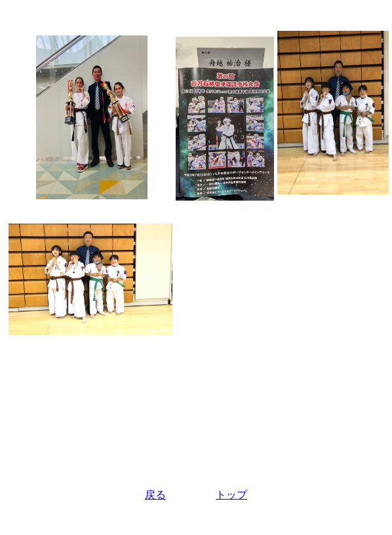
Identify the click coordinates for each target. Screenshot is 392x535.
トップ (231, 495)
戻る (155, 495)
